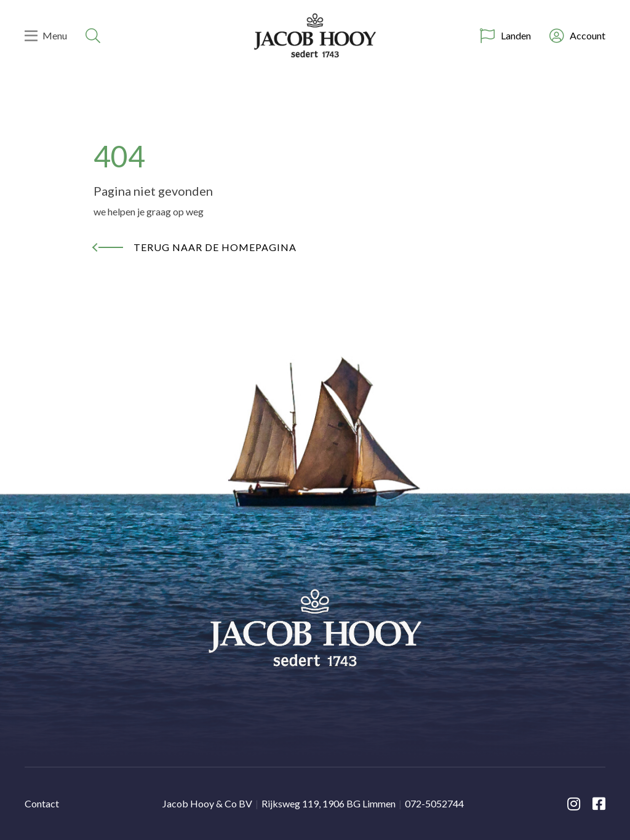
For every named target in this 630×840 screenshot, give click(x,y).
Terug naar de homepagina (215, 247)
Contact (42, 803)
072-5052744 (434, 803)
